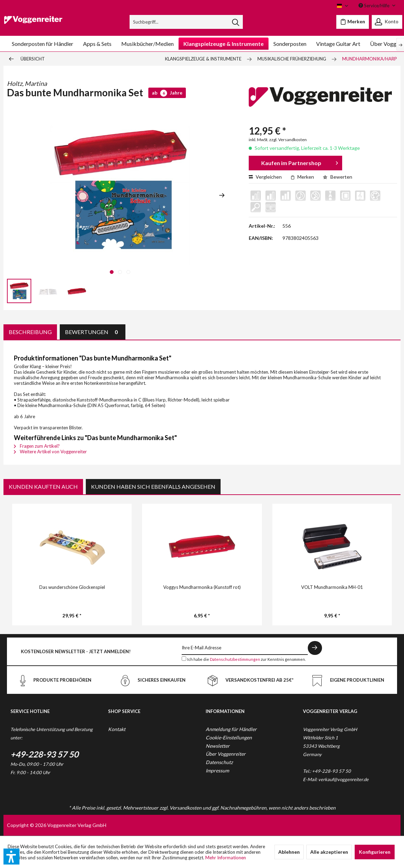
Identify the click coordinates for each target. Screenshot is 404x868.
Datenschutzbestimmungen (235, 659)
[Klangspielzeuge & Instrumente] (224, 44)
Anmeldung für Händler (231, 729)
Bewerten (337, 177)
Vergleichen (265, 177)
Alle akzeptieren (329, 852)
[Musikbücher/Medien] (147, 44)
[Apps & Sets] (97, 44)
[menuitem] (186, 22)
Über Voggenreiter (226, 754)
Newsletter (218, 746)
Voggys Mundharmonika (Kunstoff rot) (202, 587)
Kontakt (117, 729)
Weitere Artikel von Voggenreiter (50, 452)
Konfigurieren (375, 852)
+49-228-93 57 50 (44, 754)
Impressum (217, 770)
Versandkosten (185, 808)
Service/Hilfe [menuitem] (374, 6)
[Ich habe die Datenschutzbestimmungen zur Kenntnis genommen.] (184, 659)
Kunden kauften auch (43, 486)
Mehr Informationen (226, 858)
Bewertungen (93, 332)
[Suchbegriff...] (186, 22)
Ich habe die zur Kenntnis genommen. (246, 659)
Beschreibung (30, 332)
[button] (11, 857)
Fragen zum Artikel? (37, 446)
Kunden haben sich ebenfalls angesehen (153, 486)
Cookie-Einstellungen (229, 737)
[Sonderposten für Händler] (43, 44)
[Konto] (387, 22)
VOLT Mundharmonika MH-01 (332, 587)
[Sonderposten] (290, 44)
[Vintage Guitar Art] (338, 44)
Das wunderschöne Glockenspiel (72, 587)
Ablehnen (289, 852)
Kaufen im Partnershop (300, 162)
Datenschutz (219, 762)
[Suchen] (236, 22)
